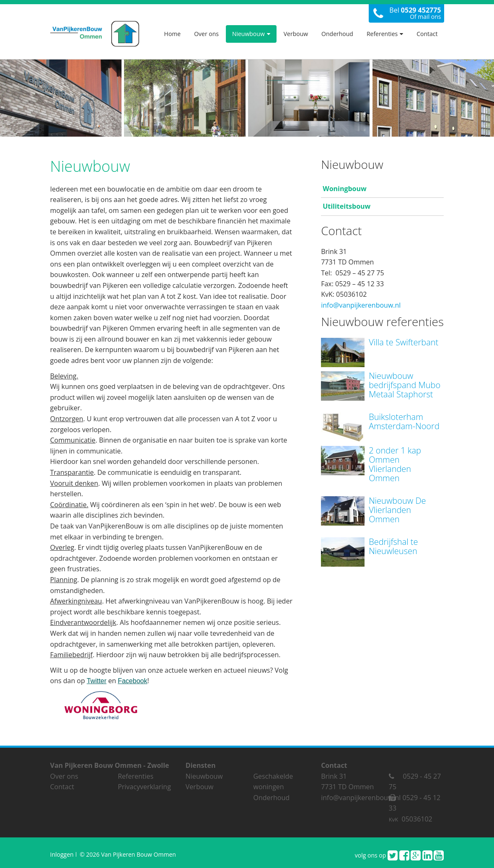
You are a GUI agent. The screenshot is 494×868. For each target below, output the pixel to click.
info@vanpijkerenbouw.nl (361, 305)
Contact (427, 34)
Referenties (385, 34)
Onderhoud (337, 34)
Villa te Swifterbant (403, 342)
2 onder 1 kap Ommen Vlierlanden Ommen (395, 464)
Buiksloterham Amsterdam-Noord (404, 421)
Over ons (206, 34)
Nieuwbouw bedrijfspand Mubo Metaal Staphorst (405, 385)
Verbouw (296, 34)
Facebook (132, 681)
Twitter (97, 681)
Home (173, 34)
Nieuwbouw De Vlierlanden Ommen (397, 510)
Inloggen (62, 854)
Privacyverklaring (144, 787)
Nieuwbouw (251, 34)
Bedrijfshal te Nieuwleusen (393, 546)
